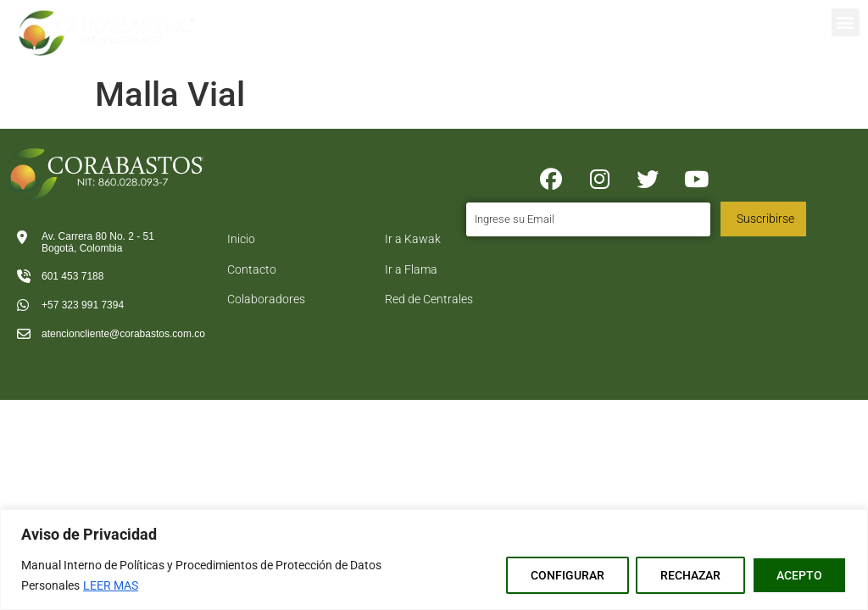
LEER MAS (111, 585)
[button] (846, 22)
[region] (434, 560)
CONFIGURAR (568, 575)
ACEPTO (799, 575)
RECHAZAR (690, 575)
